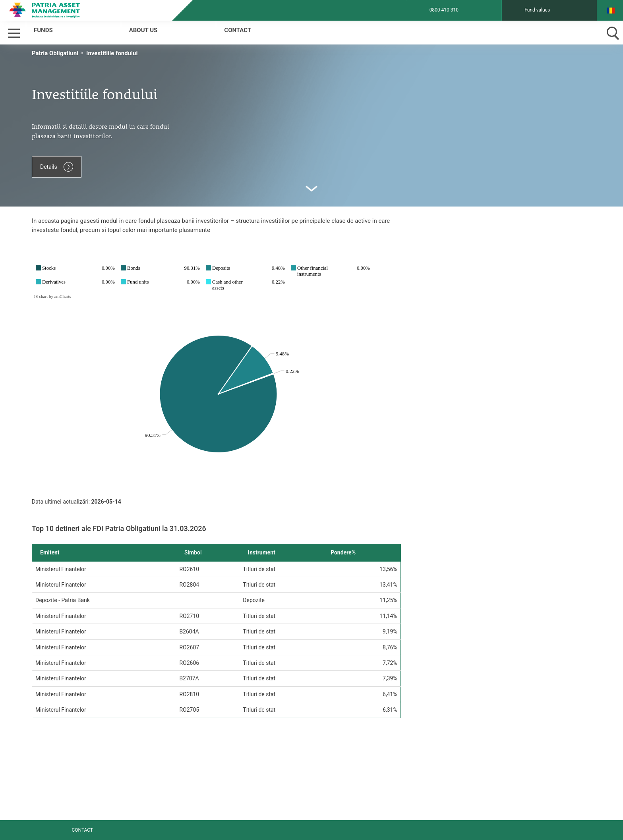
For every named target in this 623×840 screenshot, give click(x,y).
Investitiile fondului (112, 53)
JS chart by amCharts (52, 296)
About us (143, 30)
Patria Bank (62, 10)
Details (57, 167)
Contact (238, 30)
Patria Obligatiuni (55, 53)
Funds (43, 30)
